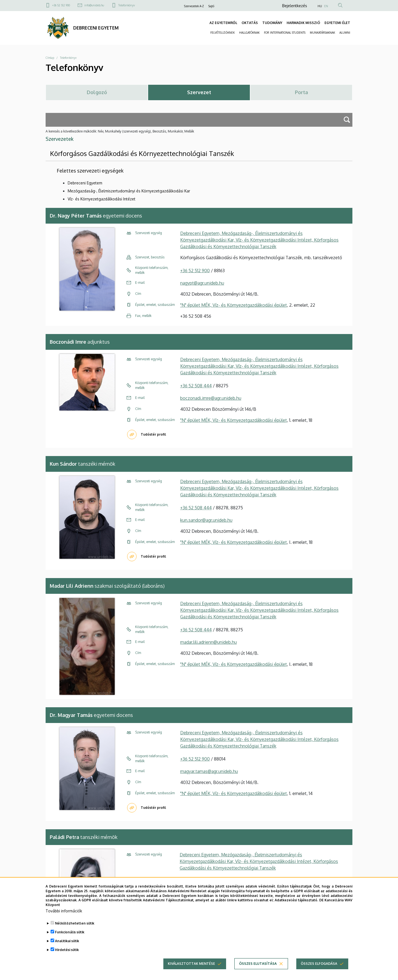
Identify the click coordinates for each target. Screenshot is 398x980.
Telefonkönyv (127, 5)
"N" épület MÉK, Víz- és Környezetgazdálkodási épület (234, 305)
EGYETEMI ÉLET (337, 23)
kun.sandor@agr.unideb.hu (206, 520)
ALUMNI (345, 33)
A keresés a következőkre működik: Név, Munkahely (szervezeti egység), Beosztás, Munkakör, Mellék (120, 131)
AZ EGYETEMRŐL (223, 23)
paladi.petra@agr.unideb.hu (206, 879)
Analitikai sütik (67, 951)
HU (320, 6)
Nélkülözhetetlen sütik (75, 933)
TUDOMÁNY (272, 23)
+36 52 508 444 (196, 386)
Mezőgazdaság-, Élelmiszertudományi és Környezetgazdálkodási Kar (129, 191)
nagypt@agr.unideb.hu (202, 283)
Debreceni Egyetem (85, 183)
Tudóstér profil (153, 434)
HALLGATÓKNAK (249, 33)
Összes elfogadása (319, 974)
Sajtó (211, 6)
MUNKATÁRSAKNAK (322, 33)
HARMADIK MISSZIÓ (303, 23)
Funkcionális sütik (70, 942)
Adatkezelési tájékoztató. (296, 910)
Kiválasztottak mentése (191, 974)
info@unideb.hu (94, 5)
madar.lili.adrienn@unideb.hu (209, 642)
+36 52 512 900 (61, 5)
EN (326, 6)
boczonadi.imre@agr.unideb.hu (211, 398)
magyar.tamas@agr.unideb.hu (209, 771)
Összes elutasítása (258, 974)
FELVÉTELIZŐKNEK (222, 33)
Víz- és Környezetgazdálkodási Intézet (102, 199)
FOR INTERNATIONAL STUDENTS (285, 33)
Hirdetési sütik (67, 960)
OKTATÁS (250, 23)
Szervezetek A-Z (194, 6)
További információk (64, 921)
